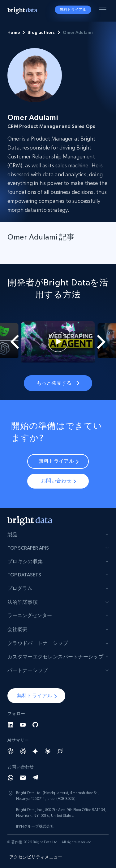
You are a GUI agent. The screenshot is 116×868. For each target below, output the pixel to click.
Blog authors (41, 32)
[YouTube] (23, 725)
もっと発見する (58, 383)
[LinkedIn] (11, 725)
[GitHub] (35, 725)
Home (14, 32)
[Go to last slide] (11, 342)
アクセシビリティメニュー (36, 857)
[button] (36, 696)
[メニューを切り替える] (104, 11)
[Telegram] (35, 778)
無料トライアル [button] (73, 10)
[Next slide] (105, 342)
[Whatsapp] (11, 778)
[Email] (23, 778)
